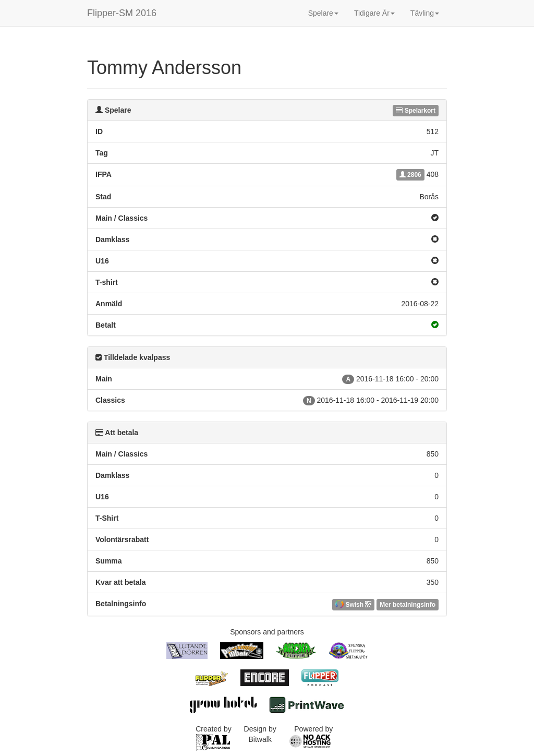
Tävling (425, 13)
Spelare (323, 13)
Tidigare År (374, 13)
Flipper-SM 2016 (122, 13)
